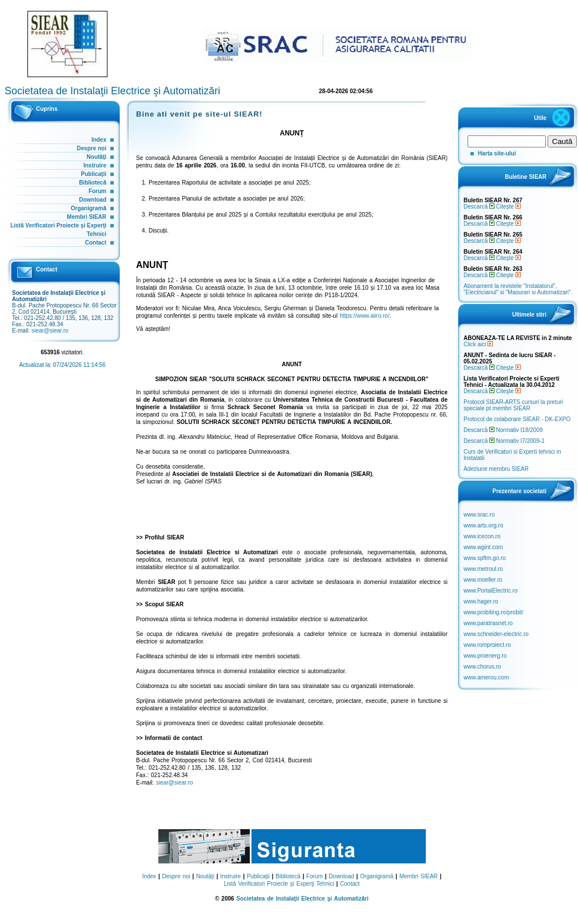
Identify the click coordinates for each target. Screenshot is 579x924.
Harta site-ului (497, 153)
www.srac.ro (479, 515)
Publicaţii (94, 174)
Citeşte (508, 207)
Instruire (95, 165)
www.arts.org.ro (483, 525)
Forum (97, 191)
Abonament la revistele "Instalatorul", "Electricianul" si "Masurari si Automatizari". (518, 289)
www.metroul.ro (483, 569)
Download (93, 200)
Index (99, 140)
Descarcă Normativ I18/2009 (503, 430)
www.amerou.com (486, 677)
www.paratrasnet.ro (488, 623)
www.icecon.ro (482, 536)
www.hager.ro (481, 601)
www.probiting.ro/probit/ (494, 612)
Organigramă (89, 208)
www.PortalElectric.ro (490, 591)
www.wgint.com (483, 547)
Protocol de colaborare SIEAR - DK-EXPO (517, 419)
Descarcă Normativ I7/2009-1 (504, 441)
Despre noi (91, 148)
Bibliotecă (93, 183)
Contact (96, 243)
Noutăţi (97, 157)
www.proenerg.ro (485, 656)
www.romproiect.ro (487, 645)
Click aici (478, 344)
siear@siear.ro (50, 331)
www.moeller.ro (483, 580)
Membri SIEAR (87, 217)
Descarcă (479, 207)
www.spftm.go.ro (485, 558)
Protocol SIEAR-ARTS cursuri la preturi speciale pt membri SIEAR (513, 405)
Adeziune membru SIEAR (496, 469)
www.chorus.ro (482, 667)
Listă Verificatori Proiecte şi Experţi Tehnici (279, 884)
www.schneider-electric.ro (496, 634)
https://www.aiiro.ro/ (364, 316)
